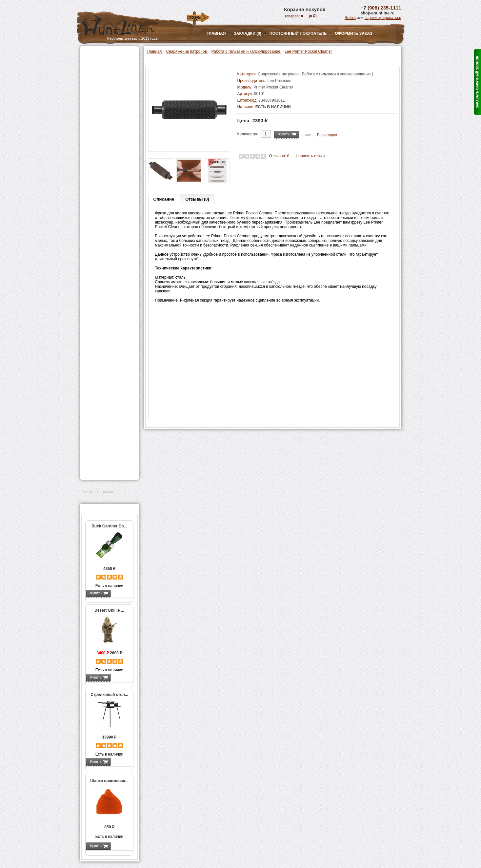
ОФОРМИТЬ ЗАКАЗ (353, 33)
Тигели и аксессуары (109, 280)
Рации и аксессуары (104, 96)
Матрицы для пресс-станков (109, 227)
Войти (350, 18)
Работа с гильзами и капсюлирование (110, 250)
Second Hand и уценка (106, 469)
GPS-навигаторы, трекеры (101, 371)
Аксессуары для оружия (108, 403)
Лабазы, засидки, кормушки (101, 114)
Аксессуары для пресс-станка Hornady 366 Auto (111, 179)
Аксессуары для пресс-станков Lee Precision (111, 204)
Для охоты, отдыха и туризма (105, 430)
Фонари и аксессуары (106, 336)
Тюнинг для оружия (103, 411)
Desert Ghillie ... (109, 610)
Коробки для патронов (110, 310)
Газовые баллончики (105, 55)
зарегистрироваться (383, 18)
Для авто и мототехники (108, 461)
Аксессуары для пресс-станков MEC (111, 165)
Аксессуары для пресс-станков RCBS (111, 216)
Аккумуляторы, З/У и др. (108, 345)
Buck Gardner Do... (109, 526)
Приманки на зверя (103, 125)
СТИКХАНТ (100, 328)
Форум (195, 17)
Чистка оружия (99, 419)
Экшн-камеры (98, 361)
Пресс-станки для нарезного (106, 193)
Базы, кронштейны (103, 88)
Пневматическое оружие (108, 63)
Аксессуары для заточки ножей (108, 451)
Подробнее (122, 593)
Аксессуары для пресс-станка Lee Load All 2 (111, 154)
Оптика (91, 71)
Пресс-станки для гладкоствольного (106, 142)
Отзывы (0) (197, 199)
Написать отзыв (310, 156)
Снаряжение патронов (106, 133)
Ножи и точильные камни (109, 440)
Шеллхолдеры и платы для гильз (111, 239)
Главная (216, 33)
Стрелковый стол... (109, 695)
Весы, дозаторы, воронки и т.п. (105, 301)
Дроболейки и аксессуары (102, 319)
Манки (90, 104)
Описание (164, 199)
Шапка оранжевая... (109, 781)
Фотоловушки (98, 353)
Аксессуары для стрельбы (100, 392)
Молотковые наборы (109, 266)
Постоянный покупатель (298, 33)
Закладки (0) (248, 33)
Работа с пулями (105, 259)
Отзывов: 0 (279, 156)
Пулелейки (100, 273)
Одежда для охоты (102, 382)
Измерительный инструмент (104, 289)
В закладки (327, 135)
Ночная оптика (99, 79)
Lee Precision (280, 81)
